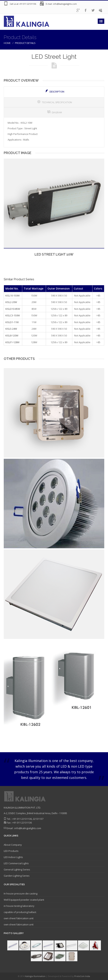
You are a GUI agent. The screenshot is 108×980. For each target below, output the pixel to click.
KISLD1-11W (12, 322)
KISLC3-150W (13, 315)
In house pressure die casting (21, 894)
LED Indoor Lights (13, 857)
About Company (13, 845)
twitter (93, 10)
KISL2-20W (11, 302)
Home (7, 43)
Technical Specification (55, 102)
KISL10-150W (13, 296)
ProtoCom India (82, 976)
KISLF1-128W (12, 342)
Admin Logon (101, 10)
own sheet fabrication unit (19, 918)
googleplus (78, 10)
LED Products (11, 851)
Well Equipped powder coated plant (24, 900)
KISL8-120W (12, 335)
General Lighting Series (17, 869)
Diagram (55, 112)
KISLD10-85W (13, 309)
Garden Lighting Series (17, 876)
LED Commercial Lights (16, 863)
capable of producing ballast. (20, 912)
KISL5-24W (11, 329)
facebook (86, 10)
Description (55, 91)
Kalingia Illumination (36, 976)
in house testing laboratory (19, 906)
